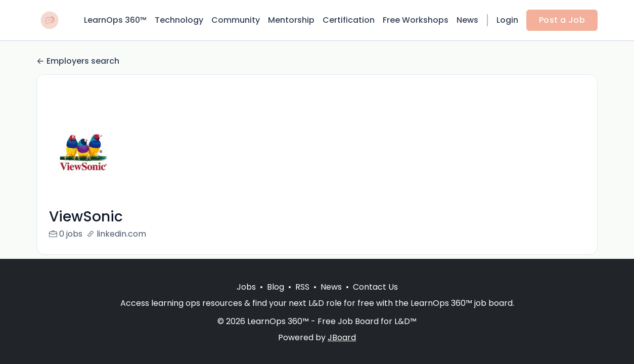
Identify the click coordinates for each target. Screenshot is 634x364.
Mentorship (291, 20)
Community (236, 20)
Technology (179, 20)
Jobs (246, 287)
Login (507, 20)
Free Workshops (416, 20)
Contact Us (375, 287)
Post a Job (562, 20)
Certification (349, 20)
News (467, 20)
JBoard (342, 337)
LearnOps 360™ (115, 20)
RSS (302, 287)
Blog (276, 287)
